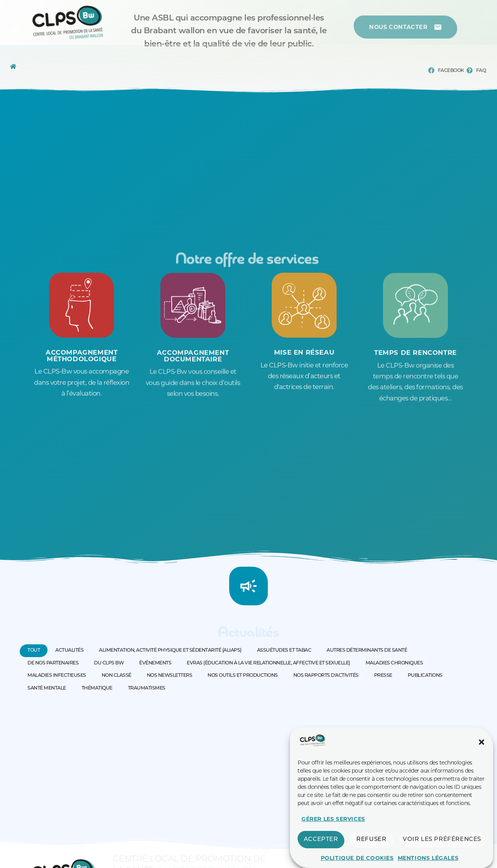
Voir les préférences (442, 840)
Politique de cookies (357, 858)
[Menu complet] (43, 66)
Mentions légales (428, 858)
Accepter (321, 840)
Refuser (371, 840)
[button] (482, 742)
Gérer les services (333, 819)
